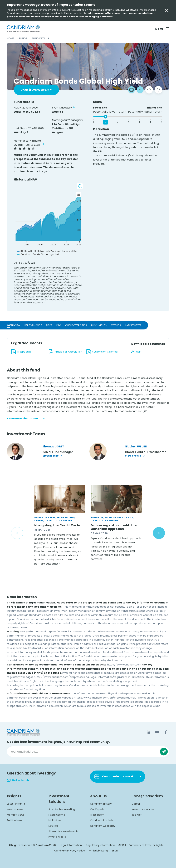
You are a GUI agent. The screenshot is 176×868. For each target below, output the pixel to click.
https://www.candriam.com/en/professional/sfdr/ (105, 698)
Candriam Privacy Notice (70, 851)
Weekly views (15, 809)
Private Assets (57, 837)
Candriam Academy (103, 826)
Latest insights (16, 804)
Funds (24, 38)
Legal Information (71, 845)
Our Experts (97, 809)
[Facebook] (166, 732)
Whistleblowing (99, 851)
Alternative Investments (63, 831)
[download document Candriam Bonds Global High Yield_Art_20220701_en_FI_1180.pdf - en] (66, 352)
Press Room (97, 815)
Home (11, 38)
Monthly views (16, 815)
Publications (14, 820)
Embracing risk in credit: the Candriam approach (114, 527)
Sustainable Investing (62, 809)
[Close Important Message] (166, 11)
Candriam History (101, 804)
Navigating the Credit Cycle (58, 525)
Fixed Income (57, 815)
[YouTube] (157, 732)
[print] (131, 90)
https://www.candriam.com (124, 665)
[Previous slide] (17, 533)
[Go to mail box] (140, 90)
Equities (53, 826)
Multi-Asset (56, 820)
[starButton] (149, 90)
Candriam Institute (102, 820)
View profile (53, 456)
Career (136, 804)
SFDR (115, 851)
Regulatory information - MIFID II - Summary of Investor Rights (125, 845)
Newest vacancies (143, 809)
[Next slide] (159, 533)
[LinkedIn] (148, 732)
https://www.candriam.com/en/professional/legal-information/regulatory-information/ (89, 677)
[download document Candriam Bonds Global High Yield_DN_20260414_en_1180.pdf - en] (103, 352)
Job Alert (137, 815)
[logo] (23, 29)
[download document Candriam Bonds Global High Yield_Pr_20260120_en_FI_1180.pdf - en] (28, 352)
